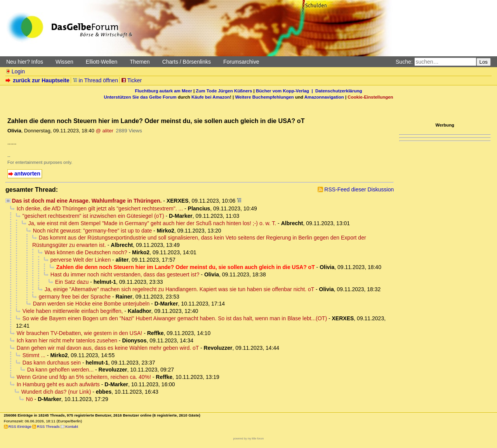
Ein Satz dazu (72, 282)
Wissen (64, 62)
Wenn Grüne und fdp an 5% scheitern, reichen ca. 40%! (84, 377)
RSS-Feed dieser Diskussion (359, 189)
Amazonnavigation (324, 97)
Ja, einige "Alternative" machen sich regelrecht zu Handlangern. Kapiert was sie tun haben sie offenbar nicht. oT (179, 289)
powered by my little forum (249, 438)
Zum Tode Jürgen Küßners (224, 91)
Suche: (404, 62)
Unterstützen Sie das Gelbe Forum (140, 97)
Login (15, 71)
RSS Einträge (20, 426)
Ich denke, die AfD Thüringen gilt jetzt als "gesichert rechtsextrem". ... (100, 208)
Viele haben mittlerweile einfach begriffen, (73, 311)
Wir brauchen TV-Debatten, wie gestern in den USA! (79, 333)
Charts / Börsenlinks (187, 62)
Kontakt (72, 426)
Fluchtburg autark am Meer (164, 91)
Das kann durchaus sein (52, 363)
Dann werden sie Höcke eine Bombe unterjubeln (91, 304)
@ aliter (104, 131)
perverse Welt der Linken (81, 260)
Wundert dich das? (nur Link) (56, 392)
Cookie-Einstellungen (370, 97)
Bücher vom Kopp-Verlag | (286, 91)
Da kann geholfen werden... (60, 370)
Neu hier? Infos (25, 62)
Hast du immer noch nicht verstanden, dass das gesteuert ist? (125, 274)
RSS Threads (48, 426)
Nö (30, 399)
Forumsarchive (241, 62)
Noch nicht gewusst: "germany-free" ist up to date (92, 231)
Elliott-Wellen (102, 62)
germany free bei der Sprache (75, 297)
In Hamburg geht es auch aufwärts (58, 384)
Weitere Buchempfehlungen (264, 97)
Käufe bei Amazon (211, 97)
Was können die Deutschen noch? (86, 252)
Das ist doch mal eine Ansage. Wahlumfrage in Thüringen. (87, 201)
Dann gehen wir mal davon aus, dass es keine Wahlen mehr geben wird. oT (108, 348)
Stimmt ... (34, 355)
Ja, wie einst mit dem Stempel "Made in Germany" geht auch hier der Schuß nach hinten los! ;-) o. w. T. (152, 223)
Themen (140, 62)
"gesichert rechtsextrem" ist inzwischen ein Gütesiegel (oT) (93, 216)
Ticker (131, 80)
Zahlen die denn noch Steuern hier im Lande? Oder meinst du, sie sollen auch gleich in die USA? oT (186, 267)
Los (484, 62)
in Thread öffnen (95, 80)
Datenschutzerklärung (339, 91)
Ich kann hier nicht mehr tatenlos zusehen (67, 340)
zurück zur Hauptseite (38, 80)
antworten (27, 174)
